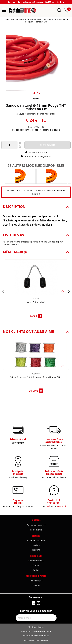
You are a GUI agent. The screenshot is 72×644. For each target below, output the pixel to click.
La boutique (36, 530)
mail (48, 506)
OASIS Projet (29, 641)
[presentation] (3, 291)
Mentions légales (36, 627)
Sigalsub (36, 373)
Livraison (36, 545)
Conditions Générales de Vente (36, 631)
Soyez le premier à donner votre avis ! (35, 114)
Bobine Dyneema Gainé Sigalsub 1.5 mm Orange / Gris (36, 377)
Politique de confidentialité (36, 636)
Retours (36, 550)
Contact (36, 570)
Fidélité (36, 565)
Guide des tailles (36, 561)
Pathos (36, 299)
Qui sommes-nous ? (36, 525)
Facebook (62, 506)
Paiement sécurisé (36, 541)
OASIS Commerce (41, 641)
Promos (36, 585)
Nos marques (36, 581)
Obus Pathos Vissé (36, 302)
